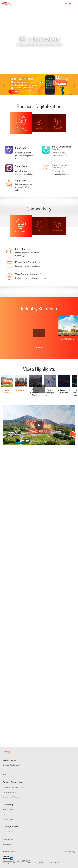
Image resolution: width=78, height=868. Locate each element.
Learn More (14, 92)
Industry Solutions (10, 827)
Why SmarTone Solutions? (12, 765)
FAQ (4, 775)
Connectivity (8, 805)
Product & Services (9, 770)
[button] (33, 94)
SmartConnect (8, 819)
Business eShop (10, 760)
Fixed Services (8, 810)
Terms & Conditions (10, 852)
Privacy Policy (70, 852)
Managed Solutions (9, 792)
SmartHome (8, 840)
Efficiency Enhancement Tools (13, 787)
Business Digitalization (12, 782)
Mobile (5, 814)
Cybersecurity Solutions (11, 797)
